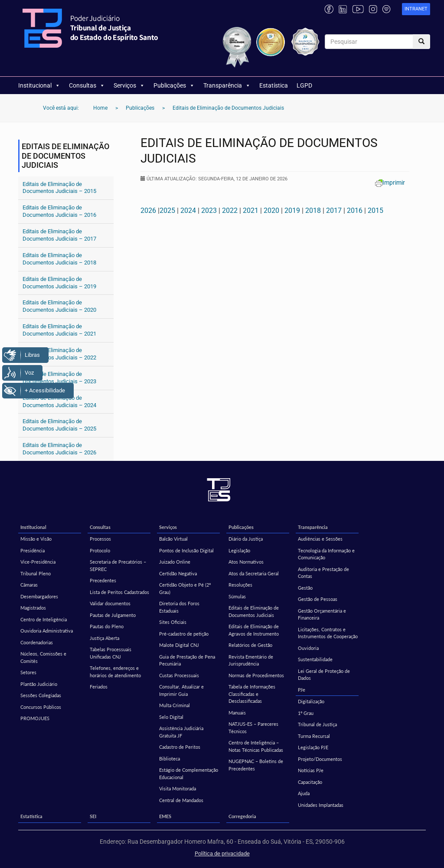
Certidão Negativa (178, 573)
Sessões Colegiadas (41, 695)
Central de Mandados (181, 800)
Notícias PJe (311, 770)
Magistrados (33, 608)
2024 (188, 210)
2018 (313, 210)
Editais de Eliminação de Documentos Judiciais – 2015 (59, 188)
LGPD (304, 85)
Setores (28, 672)
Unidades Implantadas (321, 805)
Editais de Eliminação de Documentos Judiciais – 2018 (59, 259)
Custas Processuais (179, 675)
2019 (292, 210)
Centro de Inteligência (44, 619)
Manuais (237, 713)
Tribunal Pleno (36, 573)
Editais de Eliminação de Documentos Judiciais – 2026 (59, 449)
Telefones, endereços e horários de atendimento (115, 672)
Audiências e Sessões (320, 539)
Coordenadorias (37, 642)
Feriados (99, 687)
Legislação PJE (313, 747)
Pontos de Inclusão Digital (186, 550)
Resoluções (240, 585)
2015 (375, 210)
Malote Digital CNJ (179, 645)
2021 (251, 210)
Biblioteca (170, 759)
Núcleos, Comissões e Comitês (43, 657)
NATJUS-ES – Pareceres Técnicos (253, 728)
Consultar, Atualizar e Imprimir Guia (181, 690)
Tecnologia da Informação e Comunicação (326, 554)
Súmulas (237, 596)
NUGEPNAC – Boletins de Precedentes (256, 765)
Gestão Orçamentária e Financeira (322, 614)
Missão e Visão (36, 539)
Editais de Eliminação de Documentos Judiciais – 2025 (59, 425)
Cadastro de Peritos (180, 747)
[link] (416, 9)
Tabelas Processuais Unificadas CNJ (111, 653)
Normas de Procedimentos (256, 675)
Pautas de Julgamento (113, 615)
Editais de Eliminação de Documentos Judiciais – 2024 (59, 401)
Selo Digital (171, 717)
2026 (148, 210)
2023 (209, 210)
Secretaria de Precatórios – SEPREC (118, 565)
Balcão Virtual (173, 539)
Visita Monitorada (178, 788)
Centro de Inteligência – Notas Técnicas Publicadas (256, 746)
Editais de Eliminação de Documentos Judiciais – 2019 (59, 283)
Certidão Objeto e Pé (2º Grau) (185, 588)
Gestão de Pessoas (318, 599)
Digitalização (311, 701)
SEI (93, 816)
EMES (165, 816)
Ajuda (304, 793)
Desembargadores (39, 596)
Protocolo (100, 550)
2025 (167, 210)
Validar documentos (110, 603)
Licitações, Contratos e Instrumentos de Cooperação (328, 633)
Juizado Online (175, 562)
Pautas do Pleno (107, 626)
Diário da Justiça (246, 539)
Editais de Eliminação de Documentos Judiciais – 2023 (59, 378)
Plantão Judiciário (39, 684)
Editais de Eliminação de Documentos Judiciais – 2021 (59, 330)
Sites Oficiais (173, 622)
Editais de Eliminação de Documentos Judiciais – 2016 (59, 211)
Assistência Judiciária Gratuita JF (181, 732)
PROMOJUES (35, 718)
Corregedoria (242, 816)
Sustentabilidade (315, 659)
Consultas (87, 85)
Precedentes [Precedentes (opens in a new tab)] (103, 580)
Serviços (129, 85)
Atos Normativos (246, 562)
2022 (230, 210)
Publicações (174, 85)
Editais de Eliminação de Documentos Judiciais (254, 611)
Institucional (39, 85)
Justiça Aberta (104, 638)
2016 (355, 210)
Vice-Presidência (38, 562)
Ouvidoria (308, 648)
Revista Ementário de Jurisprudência (251, 660)
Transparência (227, 85)
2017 (334, 210)
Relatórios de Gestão (250, 645)
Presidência (33, 550)
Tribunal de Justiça (317, 724)
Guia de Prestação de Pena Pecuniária (187, 660)
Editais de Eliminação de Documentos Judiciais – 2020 (59, 306)
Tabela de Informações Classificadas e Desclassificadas (252, 694)
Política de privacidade (222, 853)
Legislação (239, 550)
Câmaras (29, 585)
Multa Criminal (175, 705)
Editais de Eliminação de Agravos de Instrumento (254, 630)
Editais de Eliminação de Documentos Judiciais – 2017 (59, 235)
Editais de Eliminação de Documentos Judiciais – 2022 (59, 354)
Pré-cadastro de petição (184, 634)
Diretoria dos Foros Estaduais (179, 607)
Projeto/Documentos (320, 759)
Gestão (305, 588)
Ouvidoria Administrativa (47, 631)
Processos (100, 539)
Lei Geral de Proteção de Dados (324, 675)
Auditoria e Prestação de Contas (323, 573)
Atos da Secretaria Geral (254, 573)
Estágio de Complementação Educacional (189, 773)
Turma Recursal (314, 736)
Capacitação (310, 782)
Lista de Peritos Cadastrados (119, 592)
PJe (302, 690)
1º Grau (306, 713)
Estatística (274, 85)
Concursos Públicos (41, 707)
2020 (271, 210)
